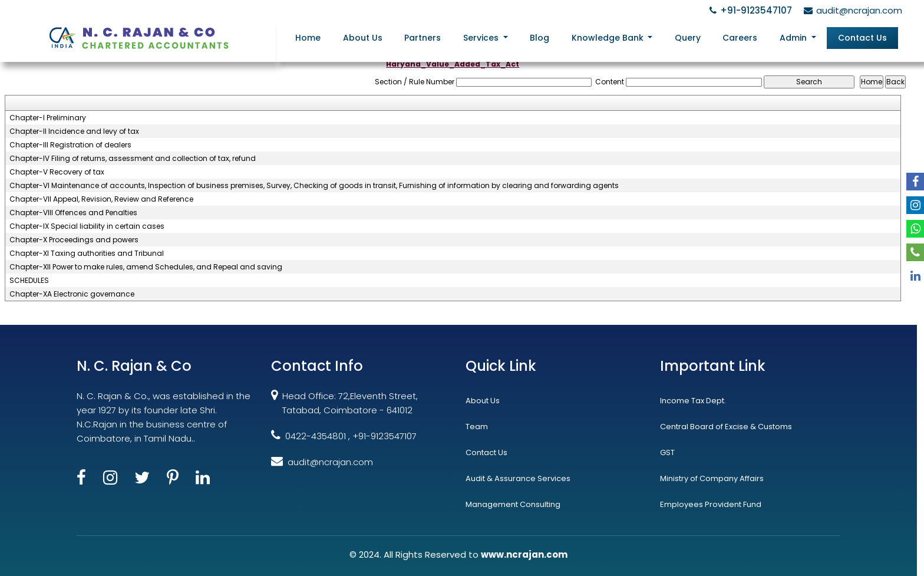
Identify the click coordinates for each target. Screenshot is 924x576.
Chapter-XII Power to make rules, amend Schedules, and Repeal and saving (146, 267)
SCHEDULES (29, 281)
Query (688, 38)
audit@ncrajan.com (851, 10)
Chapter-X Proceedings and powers (74, 240)
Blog (539, 38)
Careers (740, 38)
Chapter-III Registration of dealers (70, 145)
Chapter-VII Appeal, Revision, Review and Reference (101, 199)
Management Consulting (513, 504)
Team (477, 427)
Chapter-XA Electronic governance (72, 294)
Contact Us (862, 38)
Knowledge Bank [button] (609, 38)
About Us (363, 38)
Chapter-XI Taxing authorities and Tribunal (87, 254)
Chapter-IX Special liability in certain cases (87, 226)
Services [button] (482, 38)
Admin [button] (794, 38)
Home (308, 38)
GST (667, 452)
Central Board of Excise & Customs (726, 427)
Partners (423, 38)
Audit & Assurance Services (518, 478)
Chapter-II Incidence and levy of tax (74, 131)
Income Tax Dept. (693, 401)
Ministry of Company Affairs (712, 478)
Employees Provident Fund (711, 504)
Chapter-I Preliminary (48, 118)
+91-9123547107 (749, 10)
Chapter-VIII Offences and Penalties (73, 213)
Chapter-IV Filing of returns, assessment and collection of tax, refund (133, 159)
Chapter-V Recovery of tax (57, 172)
